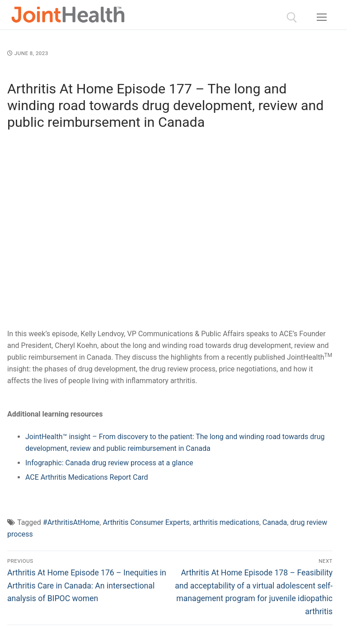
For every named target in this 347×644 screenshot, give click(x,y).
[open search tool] (292, 18)
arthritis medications (226, 522)
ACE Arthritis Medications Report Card (87, 477)
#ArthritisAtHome (71, 522)
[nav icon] (322, 18)
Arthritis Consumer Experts (146, 522)
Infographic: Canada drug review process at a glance (109, 463)
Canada (275, 522)
